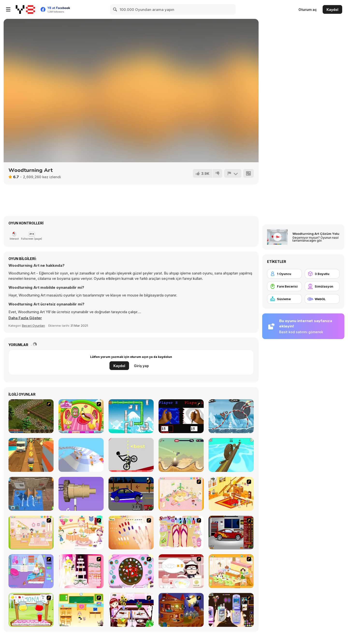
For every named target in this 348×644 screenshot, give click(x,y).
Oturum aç (308, 10)
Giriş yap (141, 366)
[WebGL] (322, 299)
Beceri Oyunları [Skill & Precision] (33, 326)
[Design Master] (81, 494)
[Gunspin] (181, 455)
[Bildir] (233, 173)
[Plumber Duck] (131, 416)
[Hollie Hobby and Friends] (31, 610)
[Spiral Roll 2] (231, 455)
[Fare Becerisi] (284, 286)
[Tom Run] (31, 455)
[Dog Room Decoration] (231, 571)
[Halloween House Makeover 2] (181, 610)
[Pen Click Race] (181, 416)
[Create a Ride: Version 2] (231, 533)
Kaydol (332, 10)
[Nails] (131, 533)
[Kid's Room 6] (31, 533)
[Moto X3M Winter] (231, 416)
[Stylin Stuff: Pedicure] (181, 533)
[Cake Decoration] (131, 571)
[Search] (115, 9)
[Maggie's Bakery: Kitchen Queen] (181, 571)
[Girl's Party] (81, 533)
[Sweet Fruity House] (81, 416)
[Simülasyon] (322, 286)
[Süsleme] (284, 299)
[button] (25, 318)
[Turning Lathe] (31, 494)
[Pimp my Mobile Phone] (231, 610)
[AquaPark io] (81, 455)
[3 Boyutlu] (322, 274)
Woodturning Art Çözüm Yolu (316, 234)
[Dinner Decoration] (131, 610)
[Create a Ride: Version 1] (131, 494)
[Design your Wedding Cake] (81, 571)
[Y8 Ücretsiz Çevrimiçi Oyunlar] (25, 9)
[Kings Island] (31, 416)
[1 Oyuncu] (284, 274)
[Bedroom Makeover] (31, 571)
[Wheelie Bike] (131, 455)
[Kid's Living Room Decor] (231, 494)
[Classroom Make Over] (81, 610)
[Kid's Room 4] (181, 494)
